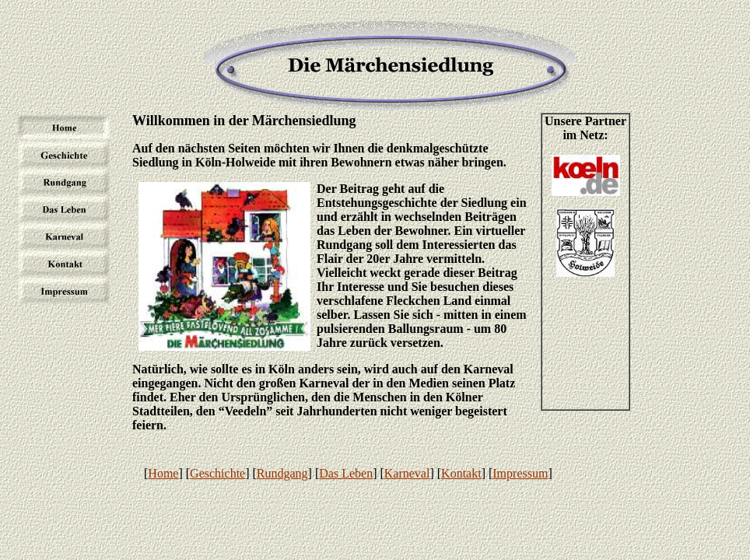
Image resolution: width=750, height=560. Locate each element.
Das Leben (346, 473)
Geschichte (217, 473)
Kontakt (461, 473)
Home (163, 473)
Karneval (407, 473)
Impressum (520, 473)
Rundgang (282, 473)
